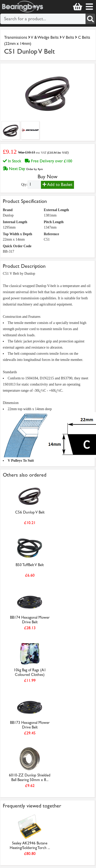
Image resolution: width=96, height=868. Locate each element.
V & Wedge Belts (45, 37)
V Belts (69, 37)
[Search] (90, 19)
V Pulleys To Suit (21, 461)
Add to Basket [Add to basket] (57, 185)
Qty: (24, 185)
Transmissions (16, 37)
